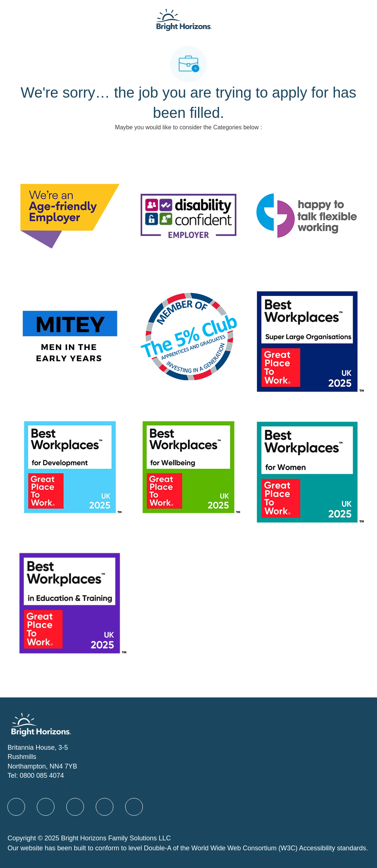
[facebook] (16, 807)
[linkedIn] (46, 807)
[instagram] (134, 807)
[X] (75, 807)
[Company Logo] (184, 19)
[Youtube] (105, 807)
